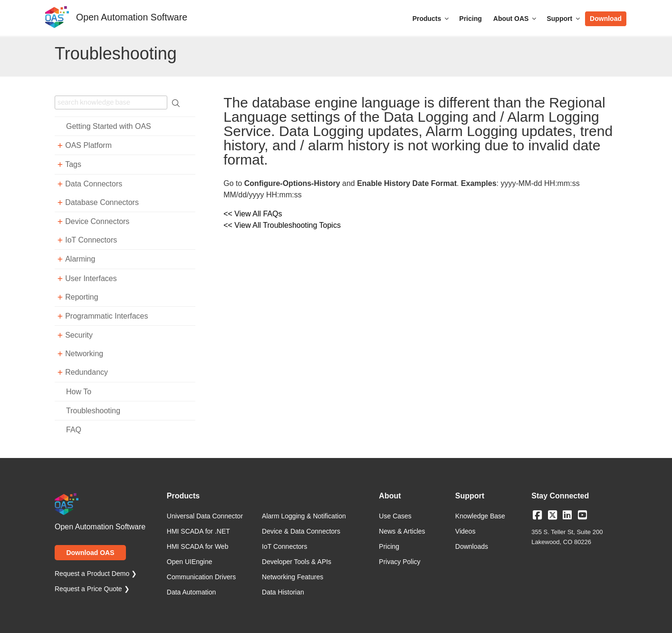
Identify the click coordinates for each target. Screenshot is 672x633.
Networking (84, 354)
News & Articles (402, 531)
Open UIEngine (190, 562)
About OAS (516, 19)
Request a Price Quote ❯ (92, 589)
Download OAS (90, 553)
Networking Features (293, 577)
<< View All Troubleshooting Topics (282, 225)
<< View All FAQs (253, 214)
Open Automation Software (132, 17)
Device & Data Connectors (301, 531)
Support (564, 19)
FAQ (74, 430)
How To (79, 392)
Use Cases (395, 516)
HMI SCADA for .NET (198, 531)
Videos (466, 531)
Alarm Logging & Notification (304, 516)
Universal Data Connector (205, 516)
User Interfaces (91, 278)
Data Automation (192, 592)
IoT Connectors (91, 240)
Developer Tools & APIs (297, 562)
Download (606, 19)
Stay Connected (560, 496)
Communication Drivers (201, 577)
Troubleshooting (93, 411)
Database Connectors (102, 202)
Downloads (472, 546)
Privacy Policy (399, 562)
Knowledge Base (480, 516)
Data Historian (283, 592)
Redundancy (86, 372)
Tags (73, 164)
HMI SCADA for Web (198, 546)
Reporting (82, 297)
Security (79, 335)
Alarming (80, 259)
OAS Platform (88, 145)
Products (432, 19)
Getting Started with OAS (109, 126)
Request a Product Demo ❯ (96, 574)
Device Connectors (97, 221)
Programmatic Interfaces (106, 316)
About (390, 496)
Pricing (470, 19)
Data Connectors (94, 184)
